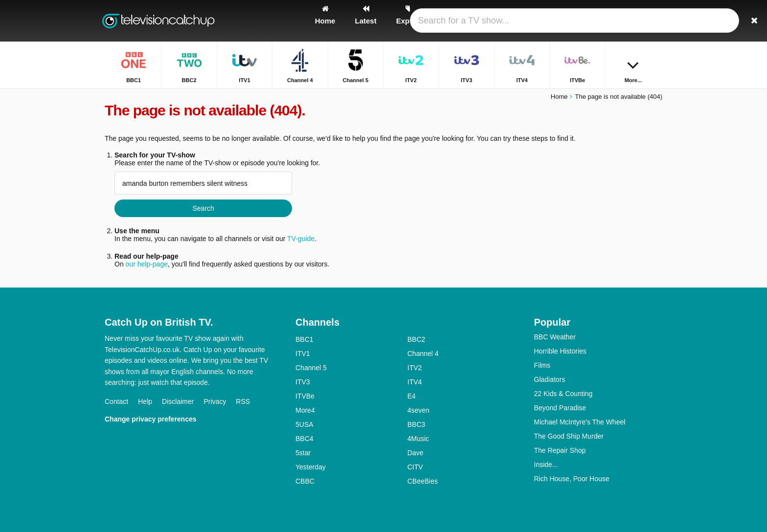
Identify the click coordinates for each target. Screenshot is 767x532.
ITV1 (303, 354)
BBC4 (305, 439)
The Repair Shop (560, 450)
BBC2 (417, 339)
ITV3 (303, 382)
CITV (415, 467)
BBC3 (417, 424)
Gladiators (550, 379)
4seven (418, 410)
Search (203, 208)
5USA (305, 424)
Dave (416, 453)
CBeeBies (423, 481)
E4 (412, 396)
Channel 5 (311, 368)
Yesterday (311, 467)
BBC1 (305, 339)
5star (303, 453)
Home (559, 97)
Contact (116, 401)
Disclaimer (178, 401)
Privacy (215, 401)
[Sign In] (619, 21)
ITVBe (305, 396)
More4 (305, 410)
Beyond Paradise (560, 408)
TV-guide (301, 239)
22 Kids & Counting (564, 394)
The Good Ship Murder (569, 436)
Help (145, 401)
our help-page (147, 264)
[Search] (652, 21)
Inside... (546, 465)
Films (542, 365)
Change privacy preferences (151, 419)
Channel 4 (423, 354)
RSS (243, 401)
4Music (418, 439)
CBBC (305, 481)
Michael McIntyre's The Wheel (580, 422)
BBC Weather (555, 337)
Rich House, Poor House (572, 479)
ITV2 (415, 368)
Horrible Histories (560, 351)
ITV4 (415, 382)
